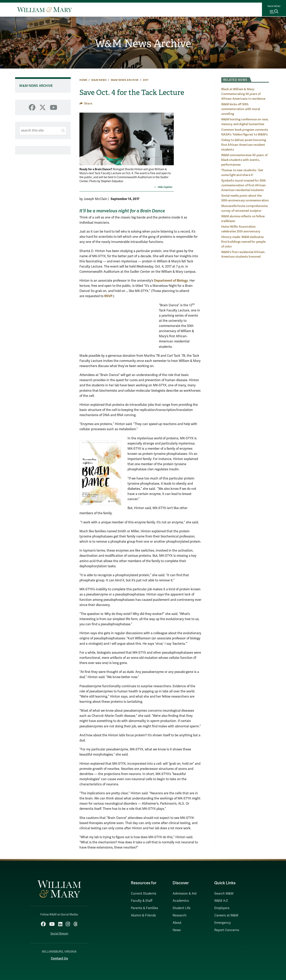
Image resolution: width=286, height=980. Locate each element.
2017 (146, 80)
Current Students (144, 894)
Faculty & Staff (142, 901)
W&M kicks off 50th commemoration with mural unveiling (241, 109)
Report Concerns (227, 930)
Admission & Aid (185, 894)
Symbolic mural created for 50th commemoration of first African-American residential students (244, 185)
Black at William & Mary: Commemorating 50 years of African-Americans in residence (243, 94)
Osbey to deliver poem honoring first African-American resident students (244, 145)
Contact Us (59, 957)
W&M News (99, 80)
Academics (181, 901)
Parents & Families (144, 908)
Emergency (223, 923)
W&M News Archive (143, 44)
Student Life (182, 908)
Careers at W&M (226, 915)
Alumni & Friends (143, 915)
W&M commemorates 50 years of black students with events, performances (244, 160)
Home (83, 80)
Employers (222, 908)
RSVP (108, 296)
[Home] (45, 10)
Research (180, 915)
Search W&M (224, 894)
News (177, 930)
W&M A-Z (221, 901)
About (177, 923)
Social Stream (59, 933)
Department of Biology (171, 281)
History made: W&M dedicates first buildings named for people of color (243, 242)
